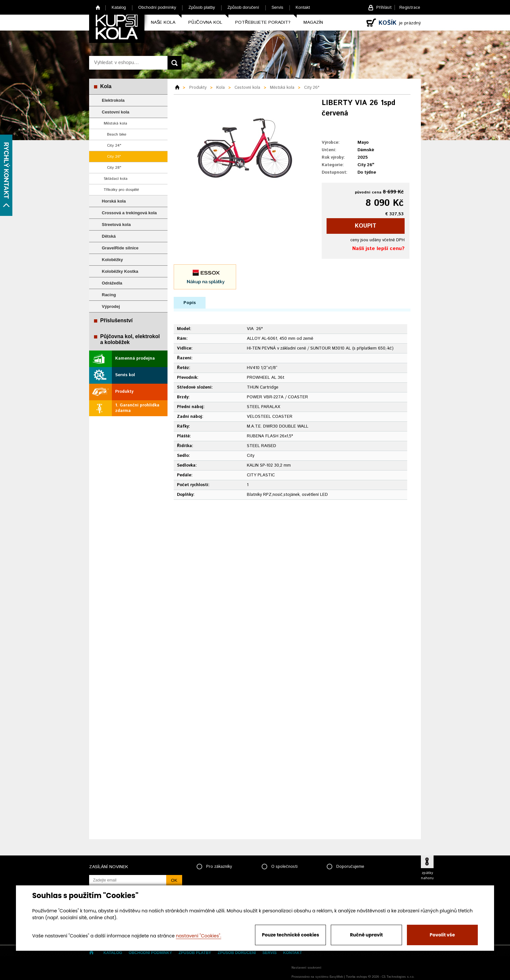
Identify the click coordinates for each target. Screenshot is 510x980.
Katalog (119, 7)
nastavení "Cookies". (199, 936)
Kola (106, 86)
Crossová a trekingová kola (129, 213)
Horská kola (114, 201)
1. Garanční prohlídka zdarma (137, 408)
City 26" (114, 157)
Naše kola (163, 22)
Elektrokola (113, 100)
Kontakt (303, 7)
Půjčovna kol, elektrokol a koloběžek (130, 339)
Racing (109, 295)
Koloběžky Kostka (120, 271)
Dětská (109, 236)
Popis (190, 303)
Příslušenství (116, 320)
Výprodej (111, 306)
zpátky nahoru (427, 876)
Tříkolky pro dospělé (121, 190)
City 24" (114, 146)
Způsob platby (202, 7)
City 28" (114, 168)
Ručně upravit (366, 935)
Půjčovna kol (205, 22)
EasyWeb (336, 977)
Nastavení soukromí (306, 968)
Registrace (410, 8)
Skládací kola (116, 179)
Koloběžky (112, 260)
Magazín (313, 22)
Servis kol (125, 375)
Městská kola (115, 123)
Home (98, 7)
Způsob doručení (243, 7)
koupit (366, 226)
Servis (277, 7)
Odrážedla (112, 283)
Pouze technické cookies (290, 935)
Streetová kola (116, 225)
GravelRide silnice (120, 248)
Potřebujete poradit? (263, 22)
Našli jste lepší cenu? (378, 249)
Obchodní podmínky (157, 7)
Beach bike (117, 134)
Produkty (124, 392)
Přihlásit (384, 8)
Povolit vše (442, 935)
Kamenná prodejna (135, 358)
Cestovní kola (116, 112)
